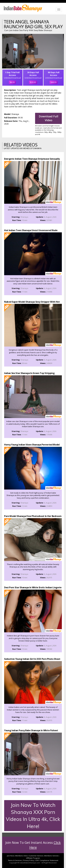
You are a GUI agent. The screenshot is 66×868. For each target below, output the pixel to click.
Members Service (51, 856)
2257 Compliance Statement (47, 860)
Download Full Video (49, 118)
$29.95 (33, 82)
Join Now (10, 856)
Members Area (21, 856)
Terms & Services (15, 860)
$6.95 (12, 82)
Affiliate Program (33, 858)
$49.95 (54, 82)
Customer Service (36, 856)
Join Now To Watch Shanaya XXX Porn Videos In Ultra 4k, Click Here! (33, 816)
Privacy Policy (29, 860)
